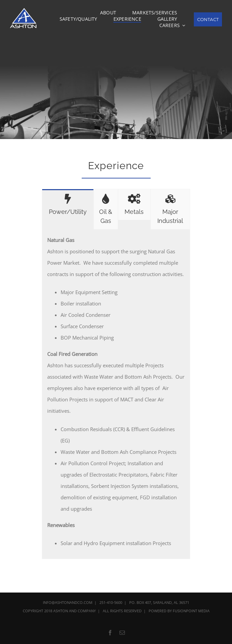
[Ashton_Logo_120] (24, 10)
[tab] (68, 205)
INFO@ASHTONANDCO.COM (68, 602)
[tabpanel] (116, 394)
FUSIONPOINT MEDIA (191, 611)
